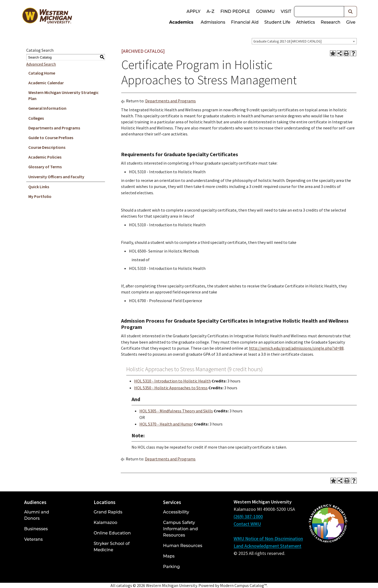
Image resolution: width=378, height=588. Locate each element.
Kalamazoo (106, 523)
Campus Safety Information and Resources (180, 529)
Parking (171, 567)
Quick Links (39, 187)
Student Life (277, 22)
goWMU (265, 11)
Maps (169, 556)
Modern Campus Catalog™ (243, 585)
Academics (181, 22)
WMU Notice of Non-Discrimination (268, 539)
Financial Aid (245, 22)
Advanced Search (41, 64)
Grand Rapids (108, 512)
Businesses (36, 529)
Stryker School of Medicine (112, 547)
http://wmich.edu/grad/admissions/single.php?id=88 (296, 348)
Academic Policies (45, 157)
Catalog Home (42, 73)
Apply (193, 11)
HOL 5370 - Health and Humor (166, 424)
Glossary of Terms (45, 167)
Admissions (213, 22)
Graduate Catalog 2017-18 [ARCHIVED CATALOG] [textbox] (287, 41)
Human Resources (183, 546)
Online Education (112, 533)
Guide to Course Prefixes (51, 138)
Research (331, 22)
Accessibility (176, 512)
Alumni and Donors (37, 515)
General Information (47, 108)
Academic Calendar (46, 83)
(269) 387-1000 (248, 516)
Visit (286, 11)
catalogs (124, 585)
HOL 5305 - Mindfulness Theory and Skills (176, 411)
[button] (351, 12)
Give (351, 22)
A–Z (211, 11)
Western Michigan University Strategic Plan (64, 95)
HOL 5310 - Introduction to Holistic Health (172, 381)
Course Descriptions (47, 147)
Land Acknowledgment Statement (267, 546)
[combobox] (304, 41)
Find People (235, 11)
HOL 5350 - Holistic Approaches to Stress (171, 388)
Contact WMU (247, 524)
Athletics (306, 22)
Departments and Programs (54, 128)
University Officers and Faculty (56, 177)
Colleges (36, 118)
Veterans (33, 539)
